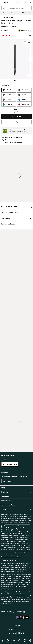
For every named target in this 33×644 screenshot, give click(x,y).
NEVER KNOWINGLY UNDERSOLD (17, 629)
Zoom (27, 42)
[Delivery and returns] (16, 225)
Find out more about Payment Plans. (11, 557)
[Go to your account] (21, 3)
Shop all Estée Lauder (25, 13)
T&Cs (13, 571)
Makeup (14, 13)
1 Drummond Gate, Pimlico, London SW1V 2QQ (17, 524)
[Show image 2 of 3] (31, 59)
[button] (30, 3)
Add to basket (16, 116)
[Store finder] (17, 3)
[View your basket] (26, 3)
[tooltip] (30, 31)
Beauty (7, 13)
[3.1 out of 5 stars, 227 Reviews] (9, 27)
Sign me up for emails (10, 464)
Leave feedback (8, 481)
